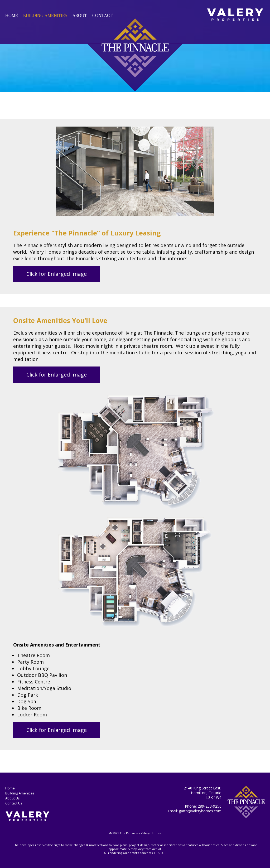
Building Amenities (45, 16)
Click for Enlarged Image (57, 274)
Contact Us (14, 803)
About (80, 16)
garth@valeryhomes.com (200, 811)
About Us (13, 798)
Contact (102, 16)
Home (12, 16)
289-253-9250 (210, 806)
